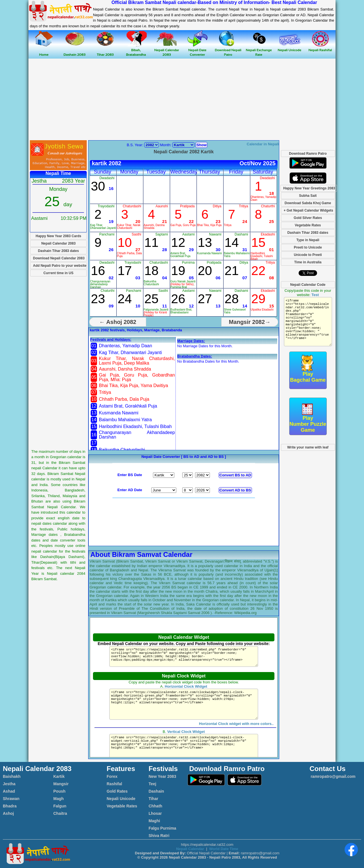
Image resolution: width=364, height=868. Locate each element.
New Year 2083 (162, 776)
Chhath (155, 806)
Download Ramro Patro (308, 154)
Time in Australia (308, 262)
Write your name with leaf (308, 447)
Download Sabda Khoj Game (308, 203)
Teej (152, 784)
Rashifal (114, 784)
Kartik (59, 776)
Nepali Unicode (121, 799)
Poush (60, 791)
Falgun (60, 806)
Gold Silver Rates (308, 218)
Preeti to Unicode (308, 247)
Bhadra (10, 806)
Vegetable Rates (308, 225)
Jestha (9, 784)
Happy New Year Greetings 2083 (309, 188)
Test (315, 295)
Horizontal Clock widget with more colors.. (236, 730)
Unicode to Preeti (308, 255)
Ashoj (8, 813)
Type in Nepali (308, 240)
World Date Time (224, 849)
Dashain (156, 791)
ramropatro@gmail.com (333, 776)
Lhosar (155, 813)
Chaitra (60, 813)
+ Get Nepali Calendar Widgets (309, 210)
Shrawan (11, 799)
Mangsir (61, 784)
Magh (59, 799)
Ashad (9, 791)
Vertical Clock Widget (186, 738)
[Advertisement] (182, 100)
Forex (112, 776)
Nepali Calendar (190, 849)
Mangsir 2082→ (250, 322)
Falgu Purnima (162, 828)
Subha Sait (308, 196)
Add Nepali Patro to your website (60, 266)
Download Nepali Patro (228, 50)
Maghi (154, 821)
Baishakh (12, 776)
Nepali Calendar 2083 (167, 50)
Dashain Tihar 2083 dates (59, 251)
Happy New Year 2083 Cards (58, 236)
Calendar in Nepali (263, 144)
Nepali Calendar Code (308, 285)
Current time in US (58, 273)
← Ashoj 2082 (118, 322)
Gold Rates (117, 791)
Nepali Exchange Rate (259, 50)
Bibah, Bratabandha (136, 50)
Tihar (153, 799)
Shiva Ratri (159, 836)
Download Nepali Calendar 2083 (59, 258)
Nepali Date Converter (197, 50)
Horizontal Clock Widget (186, 686)
